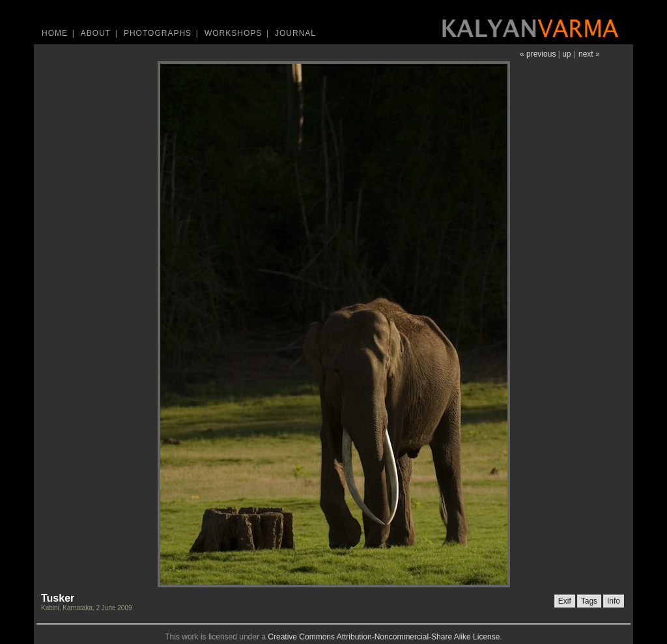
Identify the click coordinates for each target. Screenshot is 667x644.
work (190, 637)
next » (589, 54)
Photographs (158, 33)
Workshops (233, 33)
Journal (295, 33)
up (566, 54)
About (96, 33)
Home (55, 33)
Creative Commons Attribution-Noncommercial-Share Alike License (384, 637)
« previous (538, 54)
